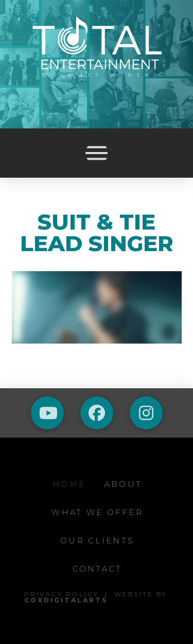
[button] (97, 153)
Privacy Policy (62, 594)
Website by (96, 597)
